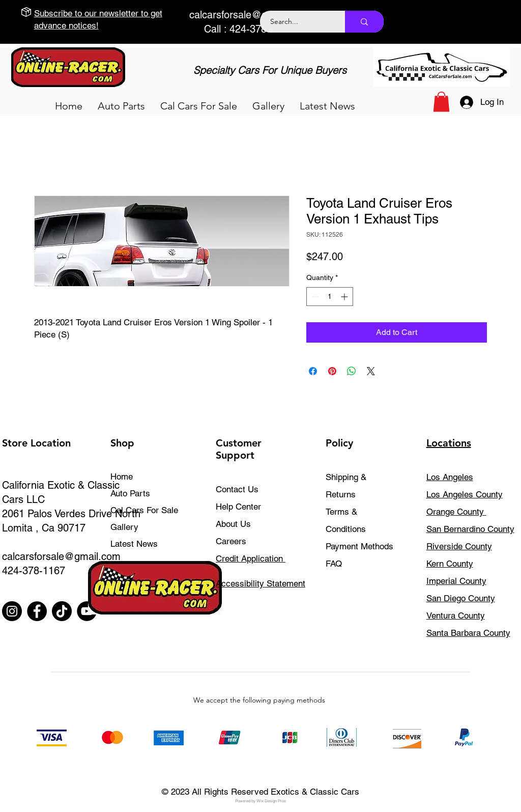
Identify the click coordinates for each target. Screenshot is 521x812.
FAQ (334, 564)
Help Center (238, 507)
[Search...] (297, 22)
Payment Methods (361, 546)
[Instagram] (12, 611)
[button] (121, 106)
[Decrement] (314, 297)
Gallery (124, 527)
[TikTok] (62, 611)
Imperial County (456, 581)
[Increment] (345, 297)
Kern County (450, 564)
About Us (233, 524)
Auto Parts (130, 493)
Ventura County (456, 615)
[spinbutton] (330, 297)
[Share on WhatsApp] (352, 371)
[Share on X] (371, 371)
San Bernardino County (470, 529)
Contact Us (237, 489)
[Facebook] (37, 611)
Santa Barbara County (468, 633)
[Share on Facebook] (313, 371)
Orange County (456, 512)
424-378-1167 (34, 571)
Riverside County (459, 546)
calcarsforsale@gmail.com (249, 15)
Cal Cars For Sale (144, 510)
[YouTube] (87, 611)
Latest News (134, 544)
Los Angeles (450, 477)
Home (122, 477)
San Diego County (461, 598)
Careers (231, 541)
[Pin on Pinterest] (332, 371)
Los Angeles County (465, 494)
